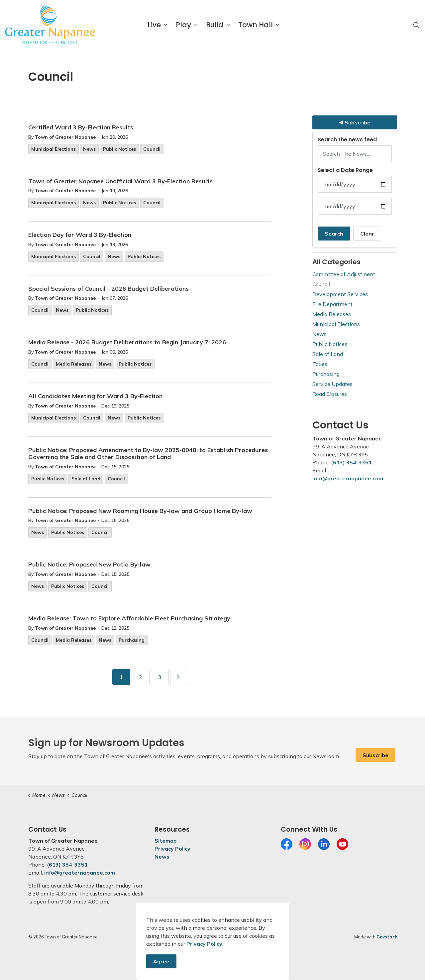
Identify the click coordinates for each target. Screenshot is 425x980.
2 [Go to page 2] (141, 677)
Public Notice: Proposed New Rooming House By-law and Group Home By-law (140, 511)
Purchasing (132, 640)
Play (183, 25)
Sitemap (166, 841)
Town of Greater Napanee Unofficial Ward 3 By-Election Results (120, 181)
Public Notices (119, 149)
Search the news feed (347, 140)
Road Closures (330, 394)
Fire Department (332, 304)
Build (215, 25)
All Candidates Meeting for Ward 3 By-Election (95, 396)
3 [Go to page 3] (160, 677)
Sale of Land (86, 479)
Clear (367, 234)
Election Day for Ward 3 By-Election (80, 235)
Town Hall (256, 25)
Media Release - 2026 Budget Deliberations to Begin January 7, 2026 (127, 342)
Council (152, 149)
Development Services (340, 294)
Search (334, 234)
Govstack (387, 937)
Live (154, 25)
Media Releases (74, 364)
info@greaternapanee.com (348, 478)
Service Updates (332, 384)
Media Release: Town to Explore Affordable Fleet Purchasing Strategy (129, 618)
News (89, 149)
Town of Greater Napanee (65, 137)
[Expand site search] (416, 25)
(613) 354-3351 (351, 462)
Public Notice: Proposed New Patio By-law (89, 565)
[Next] (179, 677)
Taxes (320, 364)
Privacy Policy (172, 849)
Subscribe (355, 122)
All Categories (336, 262)
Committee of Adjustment (344, 274)
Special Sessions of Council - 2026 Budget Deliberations (108, 289)
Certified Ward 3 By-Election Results (81, 127)
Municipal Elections (53, 149)
